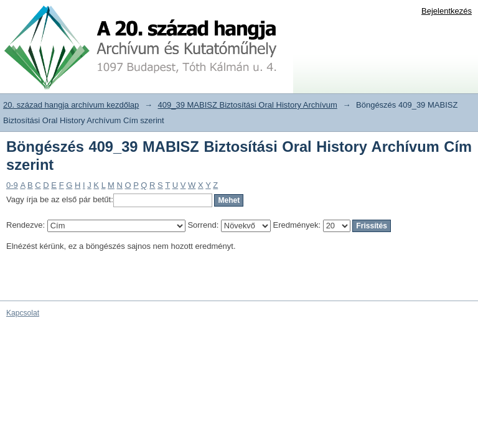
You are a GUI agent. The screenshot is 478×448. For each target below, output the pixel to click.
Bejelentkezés (447, 11)
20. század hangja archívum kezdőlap (71, 105)
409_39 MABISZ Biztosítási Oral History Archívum (248, 105)
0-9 (12, 185)
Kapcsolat (23, 313)
